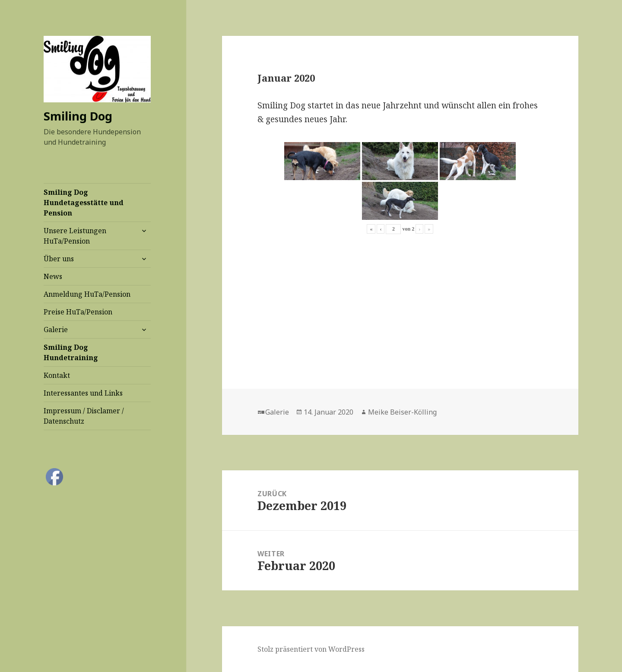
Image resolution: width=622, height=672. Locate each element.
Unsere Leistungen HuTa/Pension (75, 236)
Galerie (56, 330)
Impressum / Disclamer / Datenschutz (84, 416)
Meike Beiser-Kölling (402, 412)
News (53, 276)
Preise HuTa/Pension (78, 312)
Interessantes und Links (83, 393)
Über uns (59, 259)
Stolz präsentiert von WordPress (311, 649)
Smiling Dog (78, 116)
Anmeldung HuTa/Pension (87, 294)
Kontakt (57, 375)
